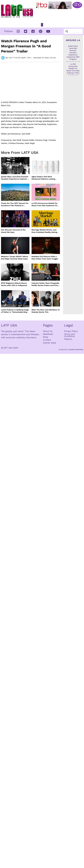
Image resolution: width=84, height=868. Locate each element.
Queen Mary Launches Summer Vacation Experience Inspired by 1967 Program (15, 178)
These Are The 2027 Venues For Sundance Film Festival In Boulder (15, 204)
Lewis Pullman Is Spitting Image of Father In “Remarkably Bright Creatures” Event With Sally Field (15, 311)
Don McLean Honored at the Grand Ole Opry (13, 231)
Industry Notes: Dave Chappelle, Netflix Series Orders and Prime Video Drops (46, 284)
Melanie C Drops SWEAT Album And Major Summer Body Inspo (15, 258)
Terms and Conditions (69, 335)
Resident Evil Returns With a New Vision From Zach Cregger (45, 258)
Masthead (48, 334)
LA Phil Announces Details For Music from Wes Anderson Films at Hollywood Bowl (46, 204)
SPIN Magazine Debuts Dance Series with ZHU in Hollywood (14, 284)
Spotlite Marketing (76, 350)
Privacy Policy (71, 331)
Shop (46, 337)
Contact (47, 340)
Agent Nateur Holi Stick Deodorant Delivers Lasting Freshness (43, 178)
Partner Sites (50, 343)
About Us (48, 331)
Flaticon (68, 339)
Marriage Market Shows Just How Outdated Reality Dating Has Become (44, 231)
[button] (42, 25)
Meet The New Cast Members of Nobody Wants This (46, 311)
